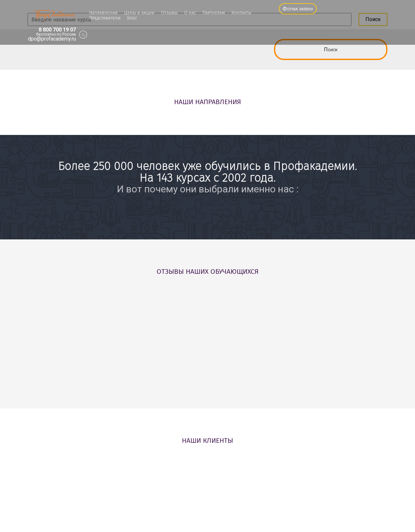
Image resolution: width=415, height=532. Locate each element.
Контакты (241, 13)
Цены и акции (139, 13)
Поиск (331, 49)
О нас (190, 13)
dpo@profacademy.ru (52, 39)
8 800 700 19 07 (57, 30)
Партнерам (214, 13)
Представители (105, 18)
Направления (103, 13)
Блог (132, 18)
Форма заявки (298, 9)
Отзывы (169, 13)
